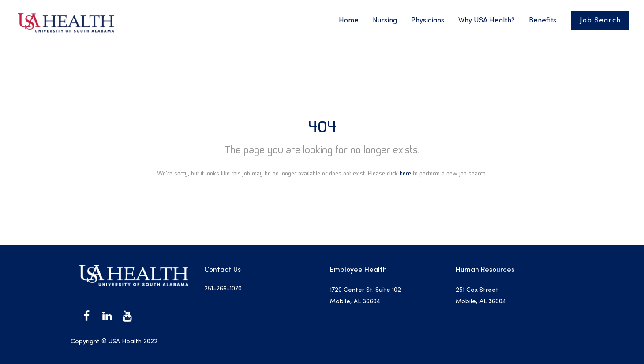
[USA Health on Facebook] (86, 316)
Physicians (428, 21)
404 (322, 127)
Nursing (385, 21)
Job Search (601, 21)
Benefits (543, 21)
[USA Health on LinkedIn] (107, 316)
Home (349, 21)
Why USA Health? (487, 21)
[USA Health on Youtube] (127, 316)
